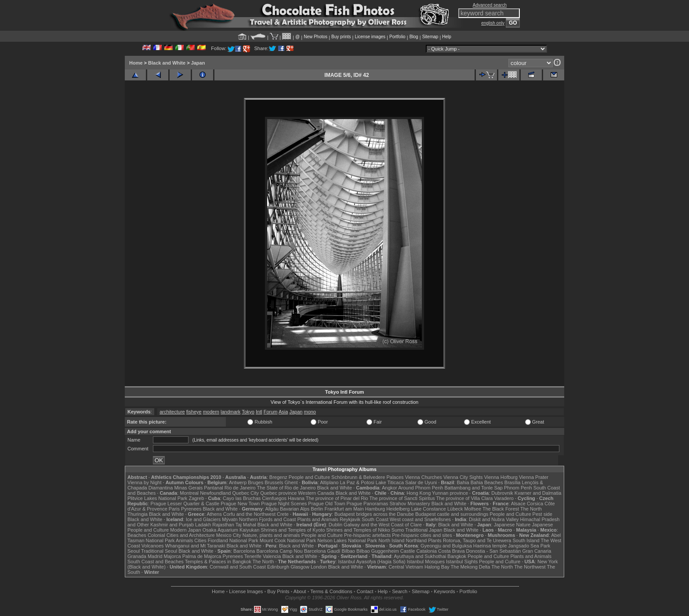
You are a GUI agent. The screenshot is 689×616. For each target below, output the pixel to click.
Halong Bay (437, 567)
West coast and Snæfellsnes (420, 519)
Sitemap (430, 37)
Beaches (137, 535)
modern (211, 412)
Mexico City (229, 535)
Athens (214, 514)
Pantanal (213, 488)
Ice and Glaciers (203, 519)
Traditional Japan (424, 530)
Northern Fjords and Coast (268, 519)
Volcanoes (153, 546)
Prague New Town (240, 504)
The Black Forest (501, 509)
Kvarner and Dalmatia (538, 493)
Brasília (513, 482)
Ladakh (203, 525)
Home (136, 63)
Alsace (518, 504)
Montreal (189, 493)
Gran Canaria (537, 551)
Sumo (398, 530)
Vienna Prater (534, 477)
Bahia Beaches (487, 482)
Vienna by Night (144, 482)
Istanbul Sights (462, 562)
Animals (184, 540)
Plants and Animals (318, 519)
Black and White (167, 63)
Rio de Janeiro (240, 488)
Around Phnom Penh (421, 488)
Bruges (256, 482)
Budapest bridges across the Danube (374, 514)
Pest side (542, 514)
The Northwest (530, 567)
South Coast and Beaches (156, 562)
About (300, 591)
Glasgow (300, 567)
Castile (408, 551)
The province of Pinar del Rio (337, 498)
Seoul (134, 551)
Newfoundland (215, 493)
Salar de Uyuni (421, 482)
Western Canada (316, 493)
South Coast (375, 519)
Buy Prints (278, 591)
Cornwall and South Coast (238, 567)
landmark (230, 412)
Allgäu (272, 509)
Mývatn (230, 519)
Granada (137, 556)
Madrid (155, 556)
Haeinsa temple (490, 546)
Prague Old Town (326, 504)
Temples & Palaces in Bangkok (218, 562)
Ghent (291, 482)
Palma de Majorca (202, 556)
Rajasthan (223, 525)
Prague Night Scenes (284, 504)
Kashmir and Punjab (172, 525)
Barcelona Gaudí (322, 551)
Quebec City (246, 493)
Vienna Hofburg (501, 477)
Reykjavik (350, 519)
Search (400, 591)
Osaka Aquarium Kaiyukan (231, 530)
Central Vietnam (406, 567)
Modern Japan (185, 530)
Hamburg (375, 509)
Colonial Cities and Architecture (181, 535)
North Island (391, 540)
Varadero (504, 498)
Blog (414, 37)
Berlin (317, 509)
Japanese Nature (512, 525)
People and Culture (309, 477)
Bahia (463, 482)
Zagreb (196, 498)
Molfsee (473, 509)
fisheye (194, 412)
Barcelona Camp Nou (280, 551)
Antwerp (238, 482)
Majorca (172, 556)
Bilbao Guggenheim (378, 551)
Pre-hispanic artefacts (367, 535)
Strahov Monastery (410, 504)
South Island (526, 540)
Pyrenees (191, 509)
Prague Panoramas (368, 504)
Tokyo (248, 412)
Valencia (272, 556)
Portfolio (397, 37)
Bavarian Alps (295, 509)
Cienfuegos (274, 498)
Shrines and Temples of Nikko (358, 530)
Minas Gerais (188, 488)
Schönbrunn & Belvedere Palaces (368, 477)
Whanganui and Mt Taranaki (195, 546)
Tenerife (253, 556)
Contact (365, 591)
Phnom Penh (518, 488)
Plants (435, 540)
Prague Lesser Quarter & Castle (185, 504)
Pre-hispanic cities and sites (422, 535)
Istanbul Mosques (426, 562)
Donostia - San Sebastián (494, 551)
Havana (296, 498)
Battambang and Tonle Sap (473, 488)
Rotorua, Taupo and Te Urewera (477, 540)
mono (310, 412)
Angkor (390, 488)
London (319, 567)
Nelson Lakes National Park (347, 540)
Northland (417, 540)
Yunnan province (450, 493)
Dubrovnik (502, 493)
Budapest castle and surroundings (452, 514)
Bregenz (278, 477)
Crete (283, 514)
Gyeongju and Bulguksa (446, 546)
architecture (172, 412)
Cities (200, 540)
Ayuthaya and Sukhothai (420, 556)
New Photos (315, 37)
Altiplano (329, 482)
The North (531, 509)
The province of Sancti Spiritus (402, 498)
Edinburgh (278, 567)
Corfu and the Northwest (249, 514)
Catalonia (426, 551)
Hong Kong (419, 493)
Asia (283, 412)
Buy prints (341, 37)
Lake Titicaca (390, 482)
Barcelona (244, 551)
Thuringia (138, 514)
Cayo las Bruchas (242, 498)
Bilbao (348, 551)
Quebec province (278, 493)
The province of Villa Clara (465, 498)
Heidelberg (398, 509)
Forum (271, 412)
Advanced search (490, 5)
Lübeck (455, 509)
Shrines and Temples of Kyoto (293, 530)
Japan (198, 63)
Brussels (274, 482)
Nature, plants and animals (271, 535)
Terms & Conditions (331, 591)
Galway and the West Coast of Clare (383, 525)
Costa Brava (451, 551)
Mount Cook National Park (288, 540)
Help (447, 37)
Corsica (535, 504)
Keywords (444, 591)
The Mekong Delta (471, 567)
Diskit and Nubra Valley (494, 519)
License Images (246, 591)
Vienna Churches (424, 477)
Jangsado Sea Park (529, 546)
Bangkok (457, 556)
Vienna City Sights (463, 477)
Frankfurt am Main (344, 509)
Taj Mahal (246, 525)
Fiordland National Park (233, 540)
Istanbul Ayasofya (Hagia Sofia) (372, 562)
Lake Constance (428, 509)
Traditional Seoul (159, 551)
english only (493, 23)
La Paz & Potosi (357, 482)
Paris (174, 509)
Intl (259, 412)
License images (370, 37)
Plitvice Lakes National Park (157, 498)
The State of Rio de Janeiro (286, 488)
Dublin (335, 525)
